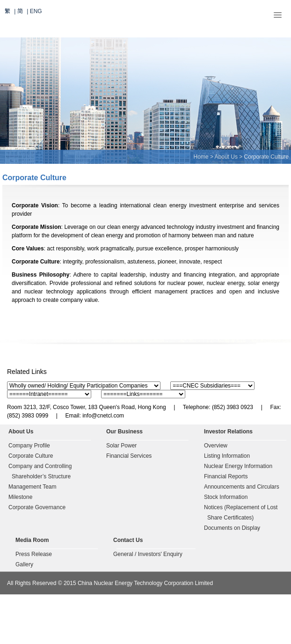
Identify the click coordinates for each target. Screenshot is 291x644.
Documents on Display (232, 528)
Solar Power (121, 446)
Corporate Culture (31, 456)
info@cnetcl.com (103, 416)
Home (201, 157)
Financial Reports (226, 476)
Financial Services (129, 456)
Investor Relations (228, 432)
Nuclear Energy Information (238, 466)
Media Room (32, 540)
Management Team (33, 487)
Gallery (24, 564)
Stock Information (226, 497)
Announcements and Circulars (242, 487)
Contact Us (128, 540)
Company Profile (29, 446)
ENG (36, 11)
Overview (216, 446)
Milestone (20, 497)
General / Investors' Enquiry (148, 554)
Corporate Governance (37, 507)
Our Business (124, 432)
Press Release (34, 554)
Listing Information (227, 456)
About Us (226, 157)
